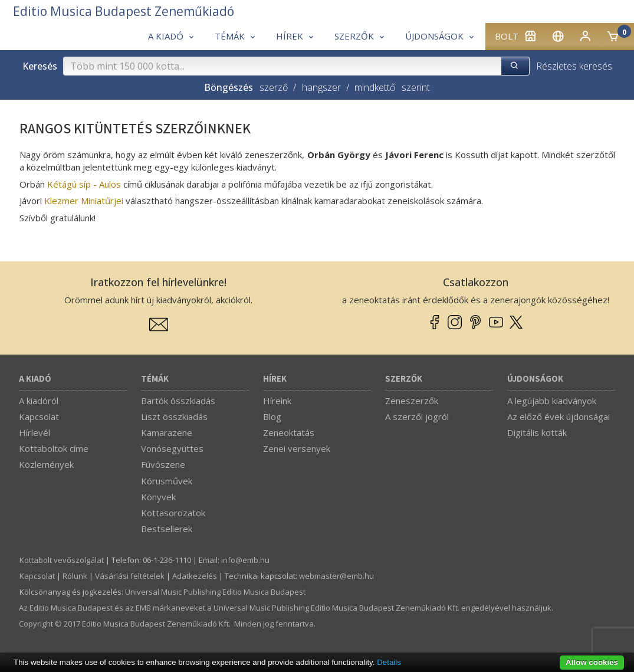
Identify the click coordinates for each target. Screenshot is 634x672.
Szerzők (404, 379)
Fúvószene (163, 464)
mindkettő (375, 87)
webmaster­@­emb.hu (336, 576)
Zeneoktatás (289, 432)
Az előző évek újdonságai (559, 417)
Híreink (277, 401)
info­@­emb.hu (245, 560)
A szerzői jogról (417, 417)
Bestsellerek (167, 529)
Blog (272, 417)
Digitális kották (537, 432)
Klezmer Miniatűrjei (85, 201)
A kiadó (35, 379)
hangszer (321, 87)
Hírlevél (35, 432)
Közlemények (46, 464)
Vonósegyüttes (172, 448)
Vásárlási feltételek (130, 576)
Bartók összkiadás (178, 401)
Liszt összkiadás (174, 417)
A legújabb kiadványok (552, 401)
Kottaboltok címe (54, 448)
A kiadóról (39, 401)
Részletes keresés (574, 66)
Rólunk (75, 576)
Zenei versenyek (297, 448)
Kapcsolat (39, 417)
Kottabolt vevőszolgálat (62, 560)
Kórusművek (167, 481)
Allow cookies (592, 662)
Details (389, 662)
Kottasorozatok (173, 513)
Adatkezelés (195, 576)
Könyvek (158, 497)
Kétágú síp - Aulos (84, 184)
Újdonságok (535, 379)
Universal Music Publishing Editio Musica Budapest (215, 592)
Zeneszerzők (412, 401)
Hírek (275, 379)
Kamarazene (167, 432)
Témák (155, 379)
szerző (274, 87)
